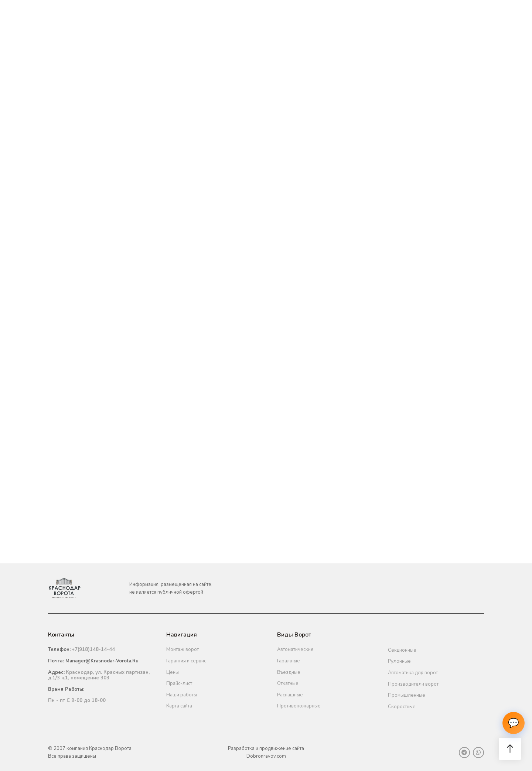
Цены (173, 672)
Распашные (290, 695)
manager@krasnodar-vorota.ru (102, 661)
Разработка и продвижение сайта (266, 748)
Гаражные (289, 661)
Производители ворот (413, 684)
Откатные (288, 683)
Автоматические (295, 649)
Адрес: (56, 672)
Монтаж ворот (183, 649)
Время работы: (66, 689)
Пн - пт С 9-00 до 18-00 (77, 700)
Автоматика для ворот (413, 673)
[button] (510, 749)
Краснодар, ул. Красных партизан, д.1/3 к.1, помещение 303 (99, 675)
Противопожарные (299, 706)
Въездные (289, 672)
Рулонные (399, 661)
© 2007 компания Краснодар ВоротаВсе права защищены (90, 752)
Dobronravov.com (266, 756)
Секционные (402, 650)
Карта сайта (179, 706)
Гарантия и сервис (186, 661)
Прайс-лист (179, 683)
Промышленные (407, 695)
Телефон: (59, 649)
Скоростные (402, 707)
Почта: (93, 661)
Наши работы (182, 695)
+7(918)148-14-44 (93, 649)
